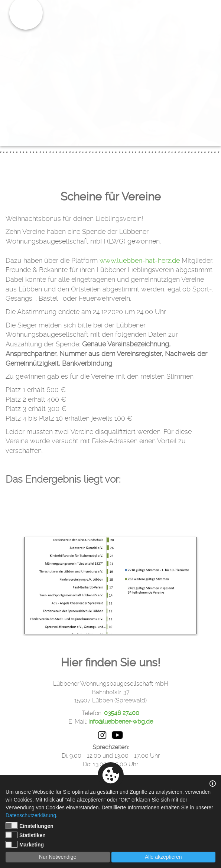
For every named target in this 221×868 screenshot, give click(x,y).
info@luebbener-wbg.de (121, 722)
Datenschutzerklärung (31, 815)
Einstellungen (30, 826)
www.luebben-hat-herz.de (140, 260)
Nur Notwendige (58, 857)
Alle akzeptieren (163, 857)
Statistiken (26, 835)
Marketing (25, 844)
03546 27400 (122, 713)
